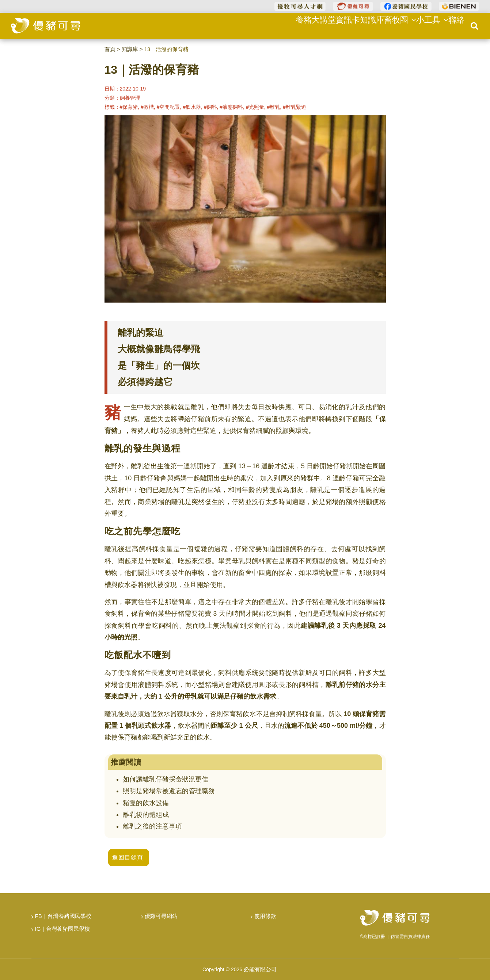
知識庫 (361, 25)
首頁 (110, 49)
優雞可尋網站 (161, 916)
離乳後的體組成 (146, 815)
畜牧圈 (392, 25)
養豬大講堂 (300, 25)
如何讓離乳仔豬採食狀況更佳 (166, 779)
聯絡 (454, 25)
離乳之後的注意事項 (152, 826)
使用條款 (265, 916)
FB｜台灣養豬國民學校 (63, 916)
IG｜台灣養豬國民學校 (63, 929)
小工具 (426, 25)
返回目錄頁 (128, 858)
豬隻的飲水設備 (146, 803)
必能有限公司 (260, 969)
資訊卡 (334, 25)
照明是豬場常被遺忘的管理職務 (169, 791)
